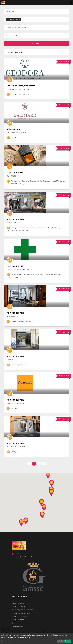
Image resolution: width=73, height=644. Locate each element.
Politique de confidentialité (21, 613)
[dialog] (36, 639)
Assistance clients (18, 620)
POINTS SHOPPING (16, 173)
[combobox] (36, 12)
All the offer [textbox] (10, 12)
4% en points (13, 129)
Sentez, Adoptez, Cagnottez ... (22, 86)
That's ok (68, 641)
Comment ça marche (19, 607)
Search (36, 44)
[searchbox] (23, 20)
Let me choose (6, 641)
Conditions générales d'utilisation (23, 610)
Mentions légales (17, 626)
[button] (51, 492)
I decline (61, 641)
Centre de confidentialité (20, 616)
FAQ (13, 623)
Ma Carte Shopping (18, 603)
